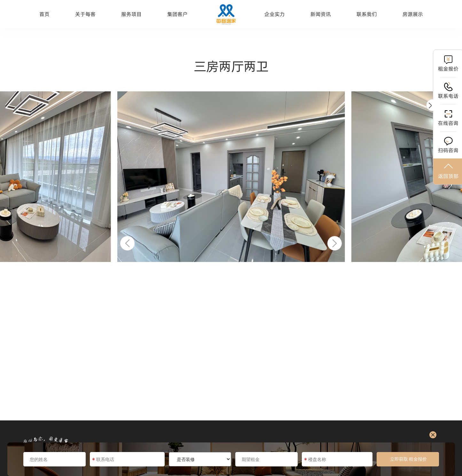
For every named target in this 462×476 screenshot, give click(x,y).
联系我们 (367, 14)
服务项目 (131, 14)
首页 (44, 14)
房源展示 (413, 14)
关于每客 (85, 14)
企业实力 (275, 14)
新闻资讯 (321, 14)
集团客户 (177, 14)
